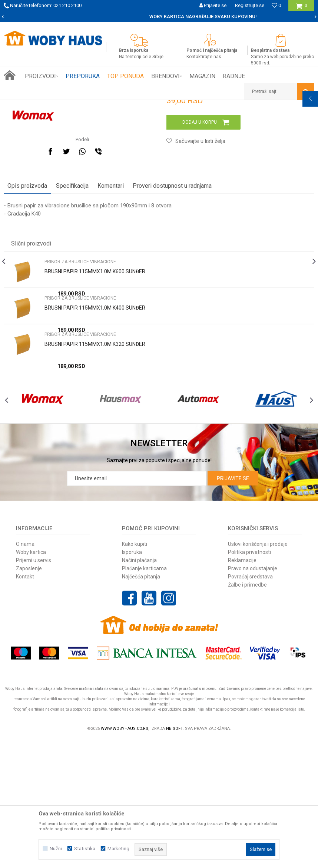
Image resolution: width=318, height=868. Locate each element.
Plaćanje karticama (144, 696)
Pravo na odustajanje (253, 696)
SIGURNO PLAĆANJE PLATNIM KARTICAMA (158, 16)
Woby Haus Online (22, 106)
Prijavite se (233, 606)
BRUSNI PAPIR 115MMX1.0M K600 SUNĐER (95, 385)
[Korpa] (302, 8)
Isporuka (132, 680)
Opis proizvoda (27, 300)
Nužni (56, 849)
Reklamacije (242, 688)
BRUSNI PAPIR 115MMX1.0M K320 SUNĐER (95, 458)
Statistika (85, 849)
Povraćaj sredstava (250, 704)
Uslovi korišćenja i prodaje (258, 672)
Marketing (118, 849)
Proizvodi (56, 106)
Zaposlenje (29, 696)
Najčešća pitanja (141, 704)
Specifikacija (72, 300)
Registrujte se (250, 5)
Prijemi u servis (34, 688)
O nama (25, 672)
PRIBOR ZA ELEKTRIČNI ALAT (101, 106)
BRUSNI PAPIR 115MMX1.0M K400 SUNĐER (95, 422)
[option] (159, 17)
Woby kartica (31, 680)
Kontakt (25, 704)
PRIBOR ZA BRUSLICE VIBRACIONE (172, 106)
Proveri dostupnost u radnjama (172, 300)
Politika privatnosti (249, 680)
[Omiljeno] (276, 5)
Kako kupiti (135, 672)
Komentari (111, 300)
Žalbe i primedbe (247, 712)
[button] (279, 91)
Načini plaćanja (139, 688)
